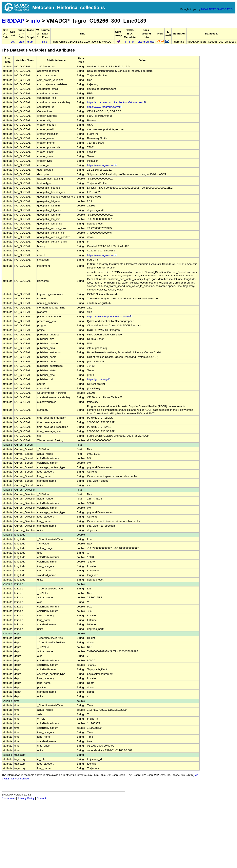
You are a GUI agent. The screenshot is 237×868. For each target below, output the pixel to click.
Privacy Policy (26, 798)
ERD (230, 9)
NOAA (205, 9)
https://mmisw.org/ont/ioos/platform (109, 317)
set (13, 42)
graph (31, 42)
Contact (41, 798)
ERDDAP (13, 21)
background (146, 42)
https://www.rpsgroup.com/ (105, 107)
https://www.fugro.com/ (102, 165)
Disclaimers (9, 798)
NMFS (213, 9)
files (45, 42)
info (35, 21)
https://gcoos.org (99, 379)
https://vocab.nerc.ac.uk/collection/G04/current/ (117, 102)
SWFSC (222, 9)
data (21, 42)
